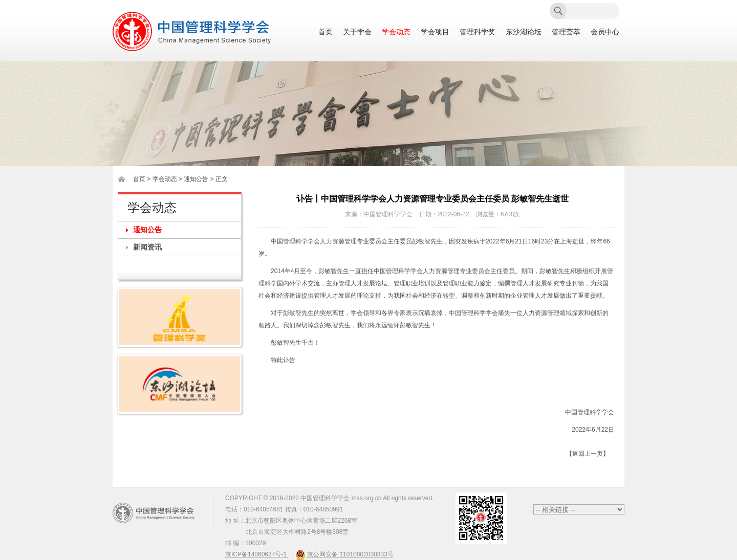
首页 (326, 32)
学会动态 (396, 32)
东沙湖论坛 (524, 32)
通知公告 (147, 230)
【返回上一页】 (588, 454)
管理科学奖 (478, 32)
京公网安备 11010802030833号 (344, 554)
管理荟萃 (566, 32)
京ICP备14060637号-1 (257, 554)
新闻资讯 (147, 247)
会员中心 (605, 32)
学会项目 (435, 32)
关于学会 (357, 32)
